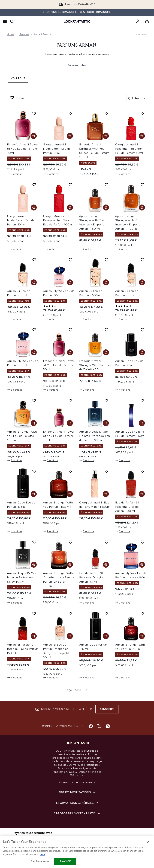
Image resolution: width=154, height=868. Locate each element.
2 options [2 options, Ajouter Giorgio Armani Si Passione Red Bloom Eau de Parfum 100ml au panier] (51, 249)
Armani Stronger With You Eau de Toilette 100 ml (22, 436)
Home (11, 34)
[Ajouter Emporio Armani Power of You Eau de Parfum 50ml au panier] (70, 352)
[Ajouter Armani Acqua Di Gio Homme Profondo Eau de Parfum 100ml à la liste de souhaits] (106, 400)
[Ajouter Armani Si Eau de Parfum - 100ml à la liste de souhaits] (106, 260)
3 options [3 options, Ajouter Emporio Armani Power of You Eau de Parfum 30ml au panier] (51, 460)
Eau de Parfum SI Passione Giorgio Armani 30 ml (91, 577)
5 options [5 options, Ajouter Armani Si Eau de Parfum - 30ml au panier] (123, 319)
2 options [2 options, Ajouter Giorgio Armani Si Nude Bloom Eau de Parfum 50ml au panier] (51, 174)
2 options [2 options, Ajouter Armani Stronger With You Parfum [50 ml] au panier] (123, 678)
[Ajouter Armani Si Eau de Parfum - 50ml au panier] (34, 282)
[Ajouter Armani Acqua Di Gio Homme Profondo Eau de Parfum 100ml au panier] (106, 423)
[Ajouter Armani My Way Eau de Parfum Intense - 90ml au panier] (142, 565)
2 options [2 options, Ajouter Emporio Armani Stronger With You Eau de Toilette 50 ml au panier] (87, 390)
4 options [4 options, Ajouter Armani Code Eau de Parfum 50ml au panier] (123, 390)
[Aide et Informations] (77, 792)
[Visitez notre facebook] (91, 726)
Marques (24, 34)
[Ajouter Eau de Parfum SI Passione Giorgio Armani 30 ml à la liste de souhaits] (106, 542)
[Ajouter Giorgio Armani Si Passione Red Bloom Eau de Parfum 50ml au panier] (142, 136)
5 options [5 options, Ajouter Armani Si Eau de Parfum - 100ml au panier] (87, 319)
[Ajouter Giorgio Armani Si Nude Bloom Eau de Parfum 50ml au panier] (70, 136)
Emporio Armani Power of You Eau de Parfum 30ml (59, 436)
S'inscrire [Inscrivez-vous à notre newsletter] (107, 709)
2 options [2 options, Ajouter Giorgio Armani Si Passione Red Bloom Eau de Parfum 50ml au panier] (123, 174)
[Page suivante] (87, 690)
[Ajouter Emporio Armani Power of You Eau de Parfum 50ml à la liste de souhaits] (70, 330)
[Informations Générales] (77, 803)
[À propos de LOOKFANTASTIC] (77, 813)
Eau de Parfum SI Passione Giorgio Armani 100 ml (127, 507)
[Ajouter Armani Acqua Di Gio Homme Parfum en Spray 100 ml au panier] (34, 565)
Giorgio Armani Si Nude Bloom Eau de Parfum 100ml (21, 220)
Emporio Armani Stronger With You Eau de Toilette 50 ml (95, 365)
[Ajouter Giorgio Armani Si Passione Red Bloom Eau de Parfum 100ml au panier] (70, 208)
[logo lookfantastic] (77, 21)
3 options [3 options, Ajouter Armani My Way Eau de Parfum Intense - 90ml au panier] (123, 603)
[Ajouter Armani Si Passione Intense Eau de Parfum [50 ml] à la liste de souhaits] (34, 613)
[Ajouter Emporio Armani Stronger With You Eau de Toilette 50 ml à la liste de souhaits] (106, 330)
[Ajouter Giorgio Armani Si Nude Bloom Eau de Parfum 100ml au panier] (34, 208)
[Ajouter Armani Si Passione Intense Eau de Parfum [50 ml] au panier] (34, 636)
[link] (138, 21)
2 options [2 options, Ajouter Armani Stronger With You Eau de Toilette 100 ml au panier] (15, 460)
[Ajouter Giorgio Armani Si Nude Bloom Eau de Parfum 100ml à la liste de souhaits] (34, 185)
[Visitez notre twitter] (99, 726)
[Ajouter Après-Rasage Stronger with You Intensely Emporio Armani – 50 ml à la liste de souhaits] (106, 185)
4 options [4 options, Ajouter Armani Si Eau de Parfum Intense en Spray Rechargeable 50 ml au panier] (51, 678)
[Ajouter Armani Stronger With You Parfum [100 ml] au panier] (70, 494)
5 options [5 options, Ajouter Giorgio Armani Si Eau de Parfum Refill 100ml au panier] (87, 531)
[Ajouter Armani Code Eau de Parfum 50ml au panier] (142, 352)
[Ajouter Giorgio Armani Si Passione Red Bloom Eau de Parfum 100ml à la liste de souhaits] (70, 185)
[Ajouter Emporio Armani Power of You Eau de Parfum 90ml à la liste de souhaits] (34, 113)
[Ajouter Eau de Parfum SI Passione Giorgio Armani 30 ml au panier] (106, 565)
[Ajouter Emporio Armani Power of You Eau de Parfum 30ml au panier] (70, 423)
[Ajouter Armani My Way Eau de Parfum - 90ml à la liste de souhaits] (34, 330)
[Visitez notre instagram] (108, 726)
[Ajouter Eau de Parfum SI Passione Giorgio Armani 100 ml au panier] (142, 494)
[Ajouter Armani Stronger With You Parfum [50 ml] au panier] (142, 636)
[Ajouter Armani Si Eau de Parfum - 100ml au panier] (106, 282)
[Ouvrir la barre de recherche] (12, 21)
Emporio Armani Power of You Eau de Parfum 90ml (23, 149)
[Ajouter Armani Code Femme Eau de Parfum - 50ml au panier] (142, 423)
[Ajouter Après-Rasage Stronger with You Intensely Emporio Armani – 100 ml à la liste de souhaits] (142, 185)
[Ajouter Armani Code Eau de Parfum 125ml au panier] (34, 494)
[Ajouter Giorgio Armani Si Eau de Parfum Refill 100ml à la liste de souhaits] (106, 471)
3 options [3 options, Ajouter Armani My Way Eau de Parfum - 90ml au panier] (15, 390)
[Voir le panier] (147, 21)
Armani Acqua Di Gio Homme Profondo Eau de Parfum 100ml (95, 436)
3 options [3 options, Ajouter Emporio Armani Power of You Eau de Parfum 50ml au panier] (51, 390)
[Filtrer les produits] (137, 98)
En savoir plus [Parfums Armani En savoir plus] (77, 65)
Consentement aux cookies (77, 782)
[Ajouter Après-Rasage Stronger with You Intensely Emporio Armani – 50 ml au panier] (106, 208)
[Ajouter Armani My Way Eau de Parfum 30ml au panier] (70, 282)
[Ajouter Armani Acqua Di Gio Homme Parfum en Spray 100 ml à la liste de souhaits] (34, 542)
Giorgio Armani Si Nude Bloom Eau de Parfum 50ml (57, 149)
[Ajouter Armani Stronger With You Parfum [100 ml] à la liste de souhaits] (70, 471)
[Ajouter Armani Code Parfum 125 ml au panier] (106, 636)
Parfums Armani (77, 45)
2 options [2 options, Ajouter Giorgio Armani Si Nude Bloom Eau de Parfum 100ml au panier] (15, 249)
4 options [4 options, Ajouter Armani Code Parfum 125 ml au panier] (87, 678)
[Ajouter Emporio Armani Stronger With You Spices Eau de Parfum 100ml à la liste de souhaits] (106, 113)
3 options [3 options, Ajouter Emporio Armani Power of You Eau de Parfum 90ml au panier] (15, 174)
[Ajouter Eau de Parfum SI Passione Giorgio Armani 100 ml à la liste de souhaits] (142, 471)
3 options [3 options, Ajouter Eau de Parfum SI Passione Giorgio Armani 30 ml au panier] (87, 603)
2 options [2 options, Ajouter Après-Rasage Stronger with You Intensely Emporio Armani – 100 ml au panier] (123, 249)
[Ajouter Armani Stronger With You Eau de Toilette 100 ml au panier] (34, 423)
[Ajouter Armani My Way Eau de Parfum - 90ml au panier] (34, 352)
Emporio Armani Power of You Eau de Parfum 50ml (59, 365)
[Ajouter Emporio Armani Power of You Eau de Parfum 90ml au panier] (34, 136)
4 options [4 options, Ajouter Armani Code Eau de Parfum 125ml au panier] (15, 531)
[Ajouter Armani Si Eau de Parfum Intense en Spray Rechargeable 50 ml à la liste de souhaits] (70, 613)
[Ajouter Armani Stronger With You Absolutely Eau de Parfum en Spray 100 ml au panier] (70, 565)
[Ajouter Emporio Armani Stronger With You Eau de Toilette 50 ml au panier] (106, 352)
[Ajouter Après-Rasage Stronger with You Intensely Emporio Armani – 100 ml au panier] (142, 208)
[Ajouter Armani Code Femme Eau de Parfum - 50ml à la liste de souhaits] (142, 400)
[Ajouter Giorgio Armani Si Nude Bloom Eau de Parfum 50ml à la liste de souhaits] (70, 113)
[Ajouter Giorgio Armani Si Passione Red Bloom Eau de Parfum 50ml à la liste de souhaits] (142, 113)
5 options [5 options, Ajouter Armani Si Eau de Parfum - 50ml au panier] (15, 319)
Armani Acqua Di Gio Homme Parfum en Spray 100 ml (21, 577)
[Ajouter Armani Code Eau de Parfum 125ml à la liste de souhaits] (34, 471)
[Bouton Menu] (5, 21)
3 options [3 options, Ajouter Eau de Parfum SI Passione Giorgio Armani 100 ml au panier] (123, 531)
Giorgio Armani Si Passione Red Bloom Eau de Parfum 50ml (129, 149)
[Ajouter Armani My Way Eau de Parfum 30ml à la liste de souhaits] (70, 260)
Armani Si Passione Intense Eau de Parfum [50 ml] (23, 649)
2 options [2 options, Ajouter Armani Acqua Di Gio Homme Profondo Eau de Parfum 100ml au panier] (87, 460)
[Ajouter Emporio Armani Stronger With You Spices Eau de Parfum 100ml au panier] (106, 136)
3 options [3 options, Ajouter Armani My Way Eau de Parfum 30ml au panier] (51, 319)
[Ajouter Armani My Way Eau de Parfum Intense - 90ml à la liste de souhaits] (142, 542)
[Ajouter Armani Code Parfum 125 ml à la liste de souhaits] (106, 613)
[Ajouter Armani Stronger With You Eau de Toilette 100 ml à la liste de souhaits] (34, 400)
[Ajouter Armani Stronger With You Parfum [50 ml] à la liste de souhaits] (142, 613)
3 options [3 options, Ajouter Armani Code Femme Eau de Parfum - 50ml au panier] (123, 460)
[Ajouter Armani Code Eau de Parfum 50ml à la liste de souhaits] (142, 330)
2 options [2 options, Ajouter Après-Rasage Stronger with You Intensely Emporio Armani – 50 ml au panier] (87, 249)
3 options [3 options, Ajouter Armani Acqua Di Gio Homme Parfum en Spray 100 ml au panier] (15, 603)
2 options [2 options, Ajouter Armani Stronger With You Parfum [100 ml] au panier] (51, 531)
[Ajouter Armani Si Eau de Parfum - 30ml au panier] (142, 282)
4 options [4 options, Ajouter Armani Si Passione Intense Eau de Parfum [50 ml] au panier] (15, 678)
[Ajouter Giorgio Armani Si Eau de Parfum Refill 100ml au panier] (106, 494)
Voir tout (18, 78)
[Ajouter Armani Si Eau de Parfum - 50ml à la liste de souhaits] (34, 260)
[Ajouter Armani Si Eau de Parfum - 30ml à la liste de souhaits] (142, 260)
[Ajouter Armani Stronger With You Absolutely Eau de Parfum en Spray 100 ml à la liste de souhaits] (70, 542)
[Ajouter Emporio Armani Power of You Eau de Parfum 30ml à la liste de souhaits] (70, 400)
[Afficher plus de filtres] (17, 98)
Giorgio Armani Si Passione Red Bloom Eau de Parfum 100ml (58, 220)
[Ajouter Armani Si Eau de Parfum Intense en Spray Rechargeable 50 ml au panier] (70, 636)
